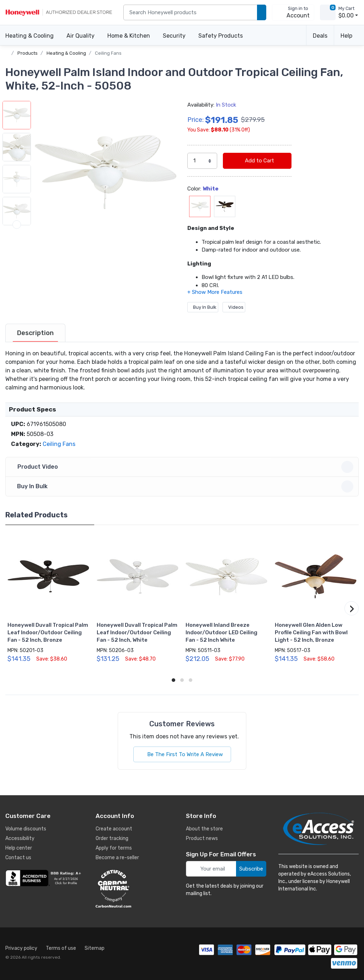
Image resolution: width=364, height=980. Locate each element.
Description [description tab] (35, 333)
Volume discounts (26, 829)
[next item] (17, 225)
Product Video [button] (183, 467)
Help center (19, 848)
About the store (204, 829)
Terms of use (61, 948)
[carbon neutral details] (135, 889)
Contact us (18, 858)
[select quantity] (202, 161)
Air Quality (81, 36)
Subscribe (251, 869)
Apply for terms (114, 848)
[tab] (35, 333)
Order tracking (112, 838)
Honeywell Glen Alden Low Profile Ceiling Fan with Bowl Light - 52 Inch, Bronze (311, 632)
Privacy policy (21, 948)
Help (346, 36)
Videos (234, 307)
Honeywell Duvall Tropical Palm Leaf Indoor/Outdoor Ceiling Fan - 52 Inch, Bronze (48, 632)
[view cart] (328, 12)
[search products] (262, 13)
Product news (202, 838)
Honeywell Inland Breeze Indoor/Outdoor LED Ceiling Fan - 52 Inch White (221, 632)
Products (28, 53)
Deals (320, 36)
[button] (106, 172)
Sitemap (95, 948)
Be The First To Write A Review (182, 754)
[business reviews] (44, 878)
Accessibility (20, 838)
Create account (114, 829)
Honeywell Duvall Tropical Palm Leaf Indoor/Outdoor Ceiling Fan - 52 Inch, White (137, 632)
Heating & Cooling (30, 36)
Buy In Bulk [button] (183, 486)
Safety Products (221, 36)
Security (174, 36)
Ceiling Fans (108, 53)
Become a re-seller (117, 858)
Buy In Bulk (203, 307)
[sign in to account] (293, 12)
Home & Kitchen (129, 36)
